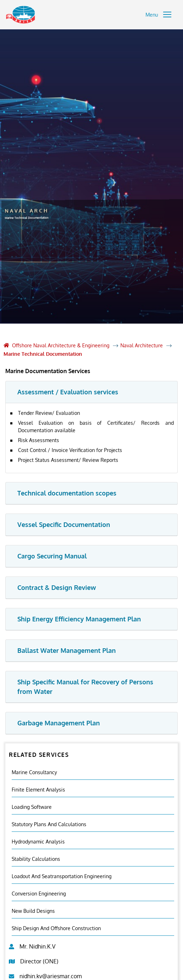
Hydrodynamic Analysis (38, 842)
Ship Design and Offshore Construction (56, 928)
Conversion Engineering (39, 894)
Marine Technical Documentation (43, 354)
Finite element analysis (38, 790)
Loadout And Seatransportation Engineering (62, 876)
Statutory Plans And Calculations (49, 824)
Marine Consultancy (34, 772)
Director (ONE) (39, 961)
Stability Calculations (36, 859)
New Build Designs (33, 911)
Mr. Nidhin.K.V (38, 946)
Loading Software (32, 807)
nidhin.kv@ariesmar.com (51, 976)
